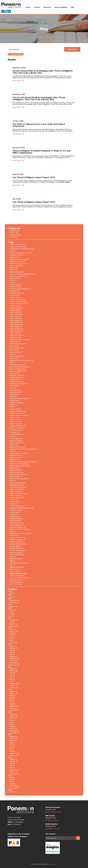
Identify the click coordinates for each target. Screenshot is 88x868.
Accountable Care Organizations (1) (22, 249)
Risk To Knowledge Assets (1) (20, 529)
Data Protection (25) (17, 348)
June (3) (12, 679)
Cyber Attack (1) (15, 312)
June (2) (12, 622)
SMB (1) (12, 561)
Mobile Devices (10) (16, 472)
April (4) (12, 650)
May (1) (12, 593)
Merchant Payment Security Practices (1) (24, 462)
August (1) (13, 656)
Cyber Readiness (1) (17, 325)
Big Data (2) (14, 268)
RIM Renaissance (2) (17, 523)
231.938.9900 (18, 822)
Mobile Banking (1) (16, 470)
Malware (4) (14, 445)
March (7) (13, 718)
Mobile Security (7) (16, 476)
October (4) (13, 661)
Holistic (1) (13, 405)
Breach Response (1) (17, 272)
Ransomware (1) (15, 516)
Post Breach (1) (15, 502)
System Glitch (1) (15, 569)
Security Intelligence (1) (18, 540)
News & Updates (61, 7)
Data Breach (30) (16, 337)
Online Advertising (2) (17, 489)
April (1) (12, 597)
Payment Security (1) (17, 497)
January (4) (13, 669)
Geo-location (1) (15, 390)
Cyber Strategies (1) (16, 331)
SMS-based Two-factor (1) (19, 563)
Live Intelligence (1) (16, 438)
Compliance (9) (15, 291)
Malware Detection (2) (17, 447)
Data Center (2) (15, 341)
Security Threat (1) (16, 552)
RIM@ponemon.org (52, 820)
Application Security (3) (17, 261)
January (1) (13, 630)
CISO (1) (12, 280)
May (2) (12, 636)
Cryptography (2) (15, 310)
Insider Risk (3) (15, 419)
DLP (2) (12, 363)
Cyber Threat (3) (15, 333)
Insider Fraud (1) (15, 417)
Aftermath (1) (14, 257)
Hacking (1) (13, 396)
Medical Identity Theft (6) (18, 453)
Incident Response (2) (17, 413)
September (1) (14, 600)
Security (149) (14, 231)
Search (72, 49)
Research (47, 7)
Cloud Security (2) (16, 285)
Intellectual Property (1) (18, 426)
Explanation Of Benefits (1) (19, 384)
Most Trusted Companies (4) (19, 479)
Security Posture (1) (16, 542)
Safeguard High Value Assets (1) (21, 533)
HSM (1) (12, 407)
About (28, 7)
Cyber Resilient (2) (16, 327)
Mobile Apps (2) (15, 468)
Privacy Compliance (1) (17, 506)
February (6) (14, 693)
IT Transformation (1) (17, 434)
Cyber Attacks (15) (16, 314)
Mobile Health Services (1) (19, 474)
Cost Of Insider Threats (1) (19, 304)
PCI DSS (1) (14, 500)
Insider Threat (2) (15, 422)
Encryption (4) (14, 373)
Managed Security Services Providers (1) (23, 449)
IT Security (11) (15, 432)
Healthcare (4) (14, 401)
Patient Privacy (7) (16, 495)
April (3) (12, 675)
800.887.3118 (51, 810)
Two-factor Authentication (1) (20, 578)
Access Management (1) (18, 247)
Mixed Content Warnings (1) (19, 464)
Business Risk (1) (15, 278)
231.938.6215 (16, 824)
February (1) (14, 620)
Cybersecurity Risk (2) (17, 335)
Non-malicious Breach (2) (18, 487)
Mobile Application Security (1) (20, 466)
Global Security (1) (16, 235)
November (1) (14, 602)
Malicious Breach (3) (16, 443)
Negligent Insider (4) (16, 485)
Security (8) (13, 535)
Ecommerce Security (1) (18, 365)
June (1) (12, 614)
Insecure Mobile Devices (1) (19, 415)
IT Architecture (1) (16, 430)
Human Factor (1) (16, 409)
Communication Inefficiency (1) (20, 289)
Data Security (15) (16, 352)
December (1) (14, 665)
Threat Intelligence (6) (18, 573)
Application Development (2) (19, 259)
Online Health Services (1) (18, 493)
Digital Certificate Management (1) (21, 360)
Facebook (3, 11)
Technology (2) (15, 571)
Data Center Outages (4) (18, 344)
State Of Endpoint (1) (17, 567)
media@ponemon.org (53, 829)
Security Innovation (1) (17, 538)
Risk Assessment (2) (17, 525)
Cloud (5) (13, 282)
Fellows (37, 7)
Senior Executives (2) (17, 554)
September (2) (14, 659)
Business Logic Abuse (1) (18, 276)
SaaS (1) (13, 531)
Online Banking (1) (16, 491)
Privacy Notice (53, 864)
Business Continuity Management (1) (22, 274)
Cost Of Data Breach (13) (18, 301)
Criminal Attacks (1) (16, 308)
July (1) (12, 616)
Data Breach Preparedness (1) (20, 339)
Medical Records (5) (16, 455)
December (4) (14, 733)
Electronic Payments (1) (18, 369)
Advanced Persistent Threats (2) (21, 253)
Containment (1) (15, 297)
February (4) (14, 632)
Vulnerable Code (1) (16, 580)
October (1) (13, 606)
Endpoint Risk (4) (15, 379)
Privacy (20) (14, 233)
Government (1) (15, 394)
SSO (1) (12, 565)
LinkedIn (9, 11)
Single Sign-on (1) (16, 559)
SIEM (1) (13, 557)
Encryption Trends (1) (17, 375)
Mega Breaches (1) (16, 457)
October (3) (13, 685)
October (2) (13, 642)
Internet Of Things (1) (17, 428)
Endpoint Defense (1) (17, 377)
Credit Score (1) (15, 306)
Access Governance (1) (18, 244)
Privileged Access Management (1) (22, 508)
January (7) (13, 646)
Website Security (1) (17, 582)
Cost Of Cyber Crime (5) (18, 299)
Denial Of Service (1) (17, 356)
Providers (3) (14, 514)
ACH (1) (12, 251)
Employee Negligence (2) (18, 371)
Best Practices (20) (16, 266)
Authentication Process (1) (19, 263)
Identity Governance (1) (18, 411)
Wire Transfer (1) (15, 584)
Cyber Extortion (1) (16, 320)
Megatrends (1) (15, 460)
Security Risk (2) (15, 546)
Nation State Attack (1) (18, 483)
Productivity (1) (15, 512)
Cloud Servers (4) (15, 287)
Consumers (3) (15, 295)
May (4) (12, 652)
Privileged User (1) (16, 510)
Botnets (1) (13, 270)
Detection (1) (14, 358)
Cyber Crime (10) (15, 316)
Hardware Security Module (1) (20, 398)
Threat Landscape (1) (17, 576)
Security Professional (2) (18, 544)
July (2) (12, 681)
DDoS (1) (13, 354)
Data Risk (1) (14, 350)
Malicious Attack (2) (16, 441)
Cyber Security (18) (16, 329)
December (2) (14, 755)
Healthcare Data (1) (16, 403)
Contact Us (30, 22)
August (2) (13, 704)
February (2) (14, 739)
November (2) (14, 626)
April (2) (12, 612)
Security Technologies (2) (18, 550)
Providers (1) (14, 237)
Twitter (6, 11)
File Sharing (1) (15, 386)
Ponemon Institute (21, 810)
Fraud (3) (13, 388)
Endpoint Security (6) (17, 382)
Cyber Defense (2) (16, 318)
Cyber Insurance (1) (16, 322)
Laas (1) (12, 436)
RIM (72, 7)
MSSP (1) (13, 481)
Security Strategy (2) (17, 548)
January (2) (13, 691)
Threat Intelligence (16, 54)
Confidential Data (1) (17, 293)
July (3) (12, 782)
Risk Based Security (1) (17, 527)
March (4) (13, 673)
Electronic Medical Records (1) (20, 367)
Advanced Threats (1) (17, 255)
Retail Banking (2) (16, 521)
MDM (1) (13, 451)
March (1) (13, 610)
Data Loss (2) (14, 346)
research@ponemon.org (54, 812)
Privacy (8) (13, 504)
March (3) (13, 634)
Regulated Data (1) (16, 519)
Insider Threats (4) (16, 424)
